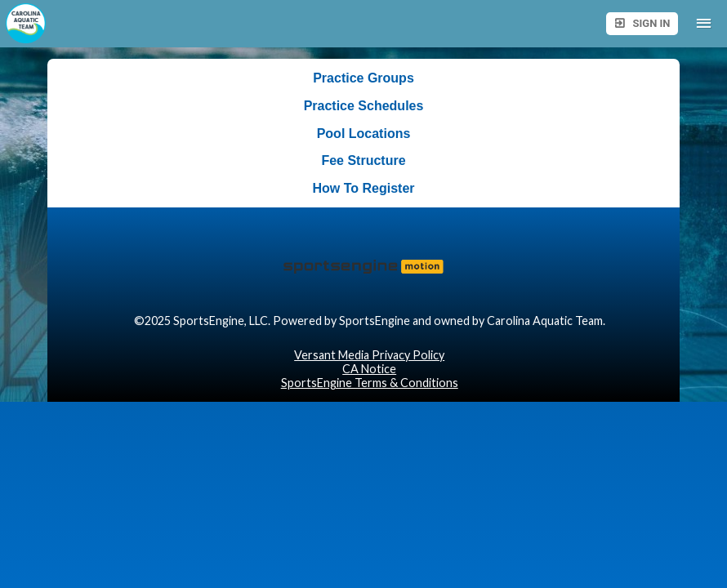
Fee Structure (363, 160)
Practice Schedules (364, 106)
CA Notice (369, 369)
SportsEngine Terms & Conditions (370, 383)
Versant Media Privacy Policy (369, 355)
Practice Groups (363, 78)
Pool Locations (364, 134)
